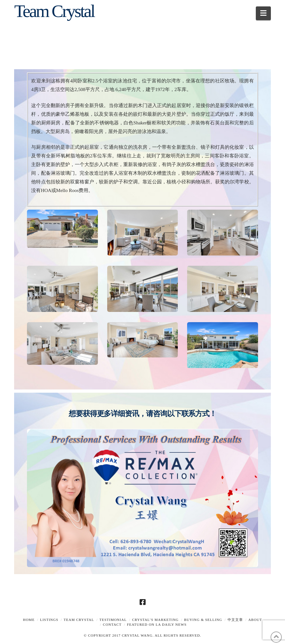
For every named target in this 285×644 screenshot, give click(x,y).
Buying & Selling (203, 620)
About (255, 620)
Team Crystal (54, 11)
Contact (112, 624)
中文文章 (235, 620)
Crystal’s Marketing (155, 620)
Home (29, 620)
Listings (49, 620)
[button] (263, 13)
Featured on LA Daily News (157, 624)
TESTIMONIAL (113, 620)
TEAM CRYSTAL (79, 620)
